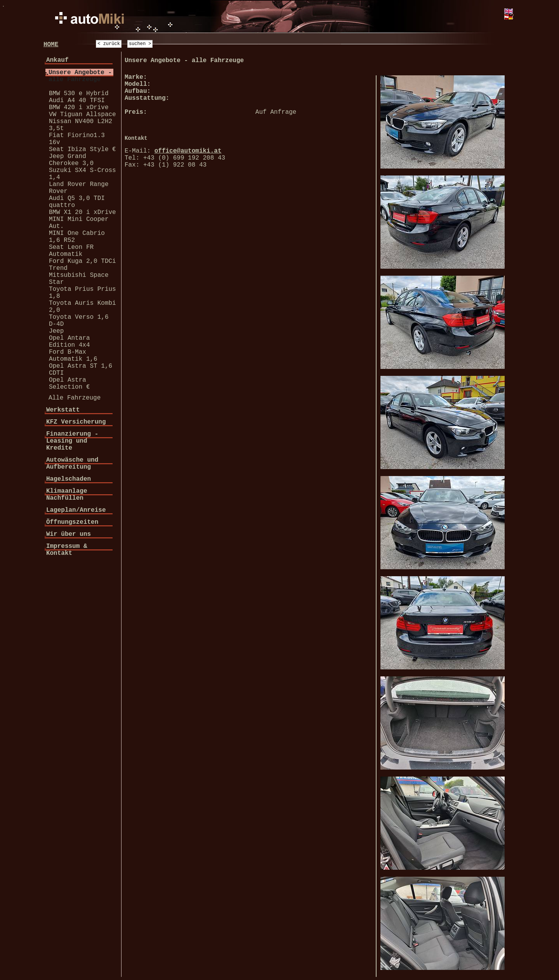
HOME (51, 45)
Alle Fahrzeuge (75, 398)
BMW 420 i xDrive (79, 108)
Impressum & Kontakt (67, 550)
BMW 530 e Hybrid (79, 94)
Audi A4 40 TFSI (77, 101)
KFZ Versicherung (76, 422)
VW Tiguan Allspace (82, 115)
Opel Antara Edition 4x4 (69, 342)
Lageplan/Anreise (76, 510)
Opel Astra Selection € (69, 384)
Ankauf (57, 60)
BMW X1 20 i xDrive (82, 212)
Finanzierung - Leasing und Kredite (72, 441)
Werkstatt (63, 410)
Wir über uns (69, 534)
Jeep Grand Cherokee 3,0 (71, 160)
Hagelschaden (69, 479)
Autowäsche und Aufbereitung (72, 464)
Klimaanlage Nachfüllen (67, 495)
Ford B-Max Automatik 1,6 (73, 356)
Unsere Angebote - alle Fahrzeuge (80, 76)
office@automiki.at (188, 151)
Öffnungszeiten (72, 522)
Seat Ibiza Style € (82, 149)
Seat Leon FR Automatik (71, 251)
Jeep (56, 331)
